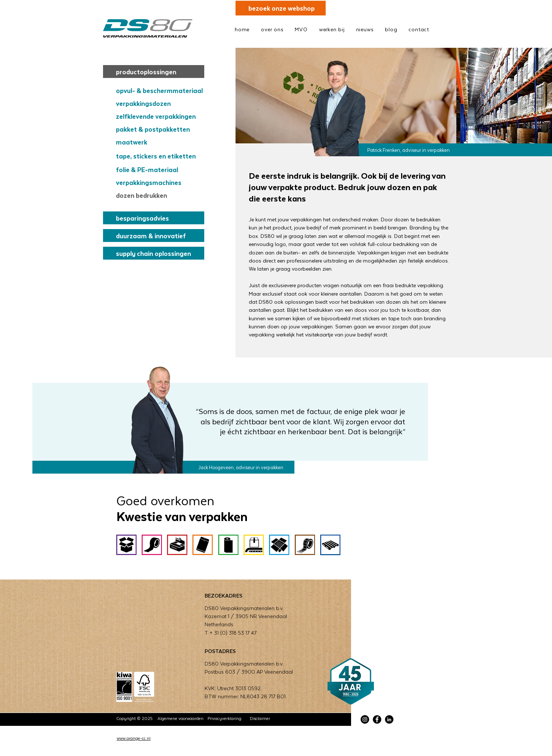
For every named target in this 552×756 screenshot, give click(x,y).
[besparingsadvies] (154, 218)
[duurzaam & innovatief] (154, 236)
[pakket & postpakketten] (158, 129)
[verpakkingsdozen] (158, 103)
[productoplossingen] (154, 72)
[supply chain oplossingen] (154, 253)
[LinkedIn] (389, 719)
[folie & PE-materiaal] (158, 169)
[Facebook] (377, 719)
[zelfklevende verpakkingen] (158, 116)
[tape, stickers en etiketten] (158, 156)
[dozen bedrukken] (158, 195)
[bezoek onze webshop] (281, 8)
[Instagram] (365, 719)
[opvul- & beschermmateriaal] (158, 90)
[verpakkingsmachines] (158, 182)
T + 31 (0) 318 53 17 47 (231, 633)
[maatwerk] (158, 142)
